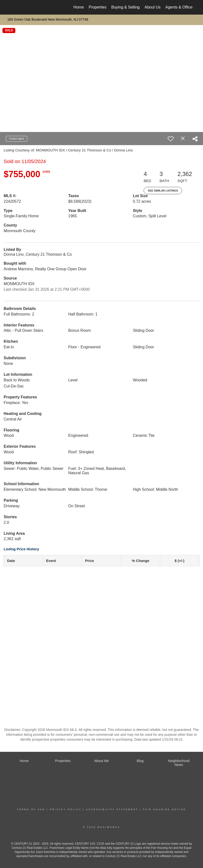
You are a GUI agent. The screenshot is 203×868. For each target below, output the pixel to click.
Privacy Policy (66, 809)
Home (79, 7)
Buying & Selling (125, 7)
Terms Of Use (31, 809)
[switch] (171, 139)
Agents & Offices (180, 7)
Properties (97, 7)
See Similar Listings (163, 191)
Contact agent (17, 139)
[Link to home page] (13, 7)
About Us (153, 7)
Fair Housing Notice (164, 809)
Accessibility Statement (112, 809)
